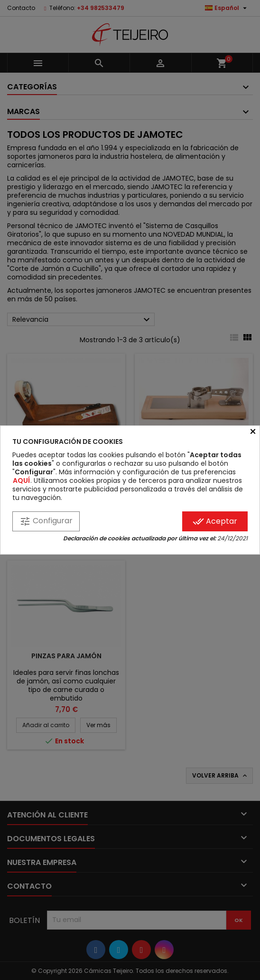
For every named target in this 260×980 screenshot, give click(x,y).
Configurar (46, 521)
